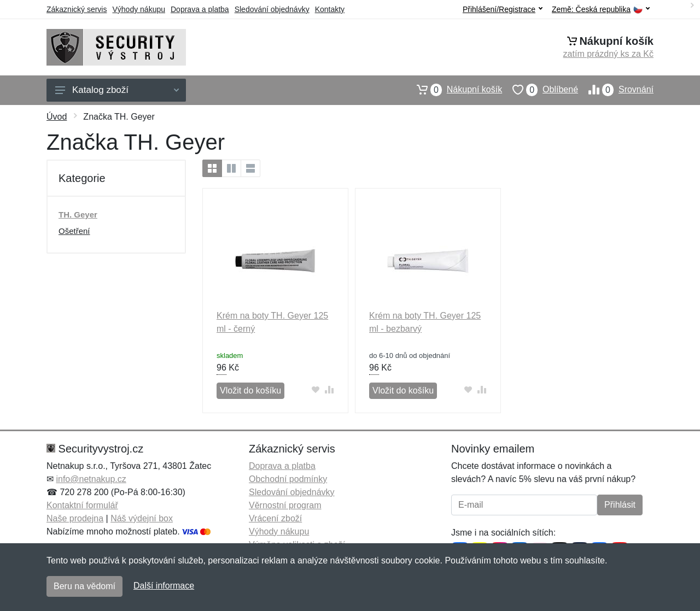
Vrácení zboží (275, 518)
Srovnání (616, 90)
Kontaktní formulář (82, 505)
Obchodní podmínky (288, 479)
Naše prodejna (75, 518)
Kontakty (330, 9)
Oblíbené (540, 90)
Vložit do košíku (250, 390)
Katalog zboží (117, 90)
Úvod (57, 117)
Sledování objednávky (272, 9)
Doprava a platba (200, 9)
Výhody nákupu (139, 9)
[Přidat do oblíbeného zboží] (316, 389)
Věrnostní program (285, 505)
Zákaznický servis (77, 9)
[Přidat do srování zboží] (329, 389)
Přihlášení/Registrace (503, 9)
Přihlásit (620, 505)
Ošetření (74, 231)
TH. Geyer (78, 215)
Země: (601, 10)
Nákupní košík (454, 90)
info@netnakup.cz (91, 479)
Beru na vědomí (84, 586)
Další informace (164, 586)
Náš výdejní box (142, 518)
